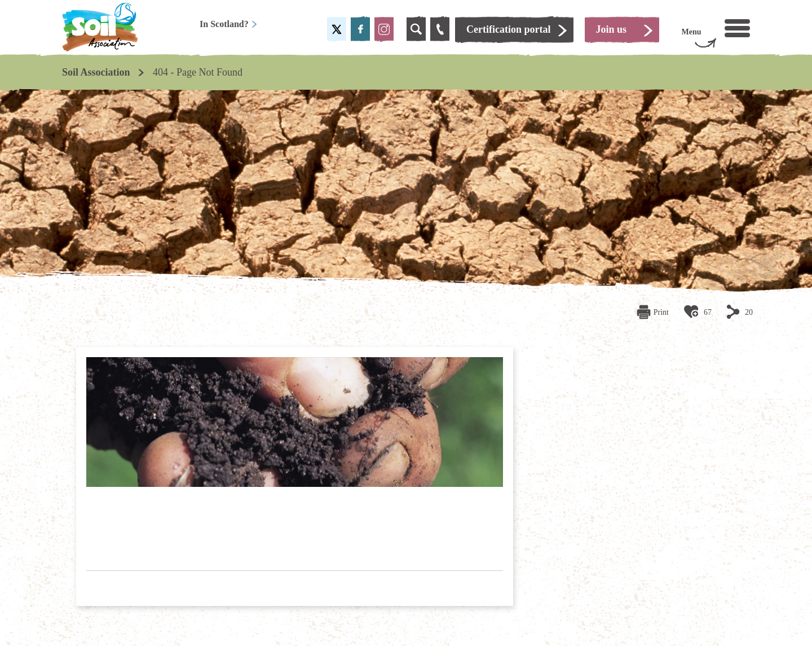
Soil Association (96, 72)
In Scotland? (229, 24)
